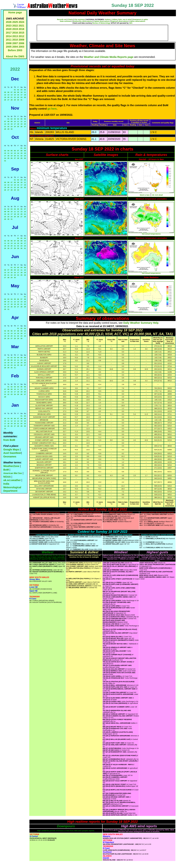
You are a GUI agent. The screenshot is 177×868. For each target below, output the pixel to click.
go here (52, 109)
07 (12, 92)
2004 (15, 47)
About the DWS (15, 56)
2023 (9, 26)
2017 (9, 33)
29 (15, 100)
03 (21, 90)
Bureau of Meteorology (101, 23)
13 (8, 95)
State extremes (66, 21)
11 (25, 92)
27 (8, 100)
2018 (21, 29)
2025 (15, 22)
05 (5, 92)
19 (5, 97)
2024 (21, 22)
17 (21, 95)
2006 (21, 43)
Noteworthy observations (83, 21)
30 (18, 100)
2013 (15, 36)
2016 (15, 33)
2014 (9, 36)
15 (15, 95)
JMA (131, 23)
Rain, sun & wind (125, 19)
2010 (15, 40)
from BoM (9, 440)
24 (21, 97)
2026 (9, 22)
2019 (15, 29)
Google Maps (11, 449)
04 (25, 90)
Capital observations (102, 21)
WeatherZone (11, 466)
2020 (9, 29)
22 (15, 97)
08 (15, 92)
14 (12, 95)
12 (5, 95)
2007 (15, 43)
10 (21, 92)
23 (18, 97)
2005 (9, 47)
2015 (21, 33)
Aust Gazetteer (12, 453)
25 (25, 97)
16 (18, 95)
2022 (15, 26)
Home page (15, 12)
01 (15, 90)
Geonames (10, 457)
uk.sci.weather (12, 480)
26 (5, 100)
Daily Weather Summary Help (141, 323)
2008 (9, 43)
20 (8, 97)
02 (18, 90)
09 (18, 92)
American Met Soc (13, 473)
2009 (21, 40)
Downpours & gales (140, 19)
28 (12, 100)
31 (21, 100)
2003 (21, 47)
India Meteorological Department (12, 487)
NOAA (7, 477)
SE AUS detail (157, 195)
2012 (21, 36)
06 (8, 92)
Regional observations (120, 21)
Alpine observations (137, 21)
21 (12, 97)
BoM (6, 470)
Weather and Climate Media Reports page (109, 57)
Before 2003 (15, 50)
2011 (9, 40)
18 (25, 95)
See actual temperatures (151, 234)
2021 (21, 26)
